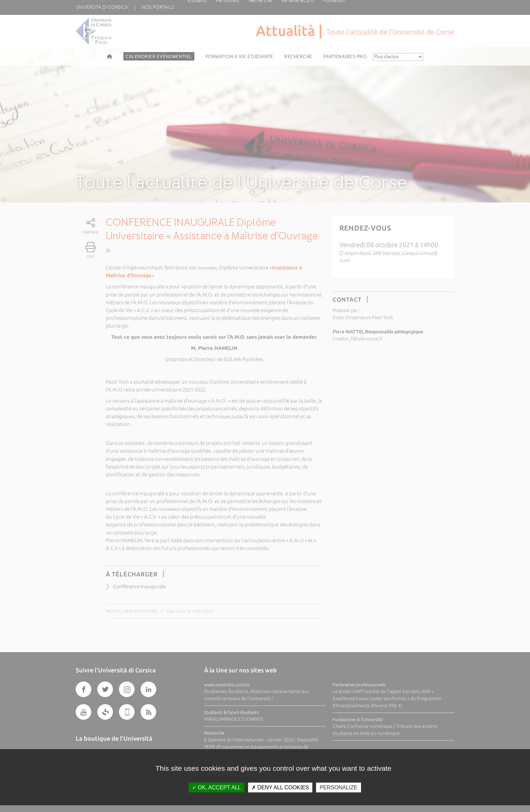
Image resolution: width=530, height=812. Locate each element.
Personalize (338, 787)
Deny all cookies (280, 787)
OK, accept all (216, 787)
